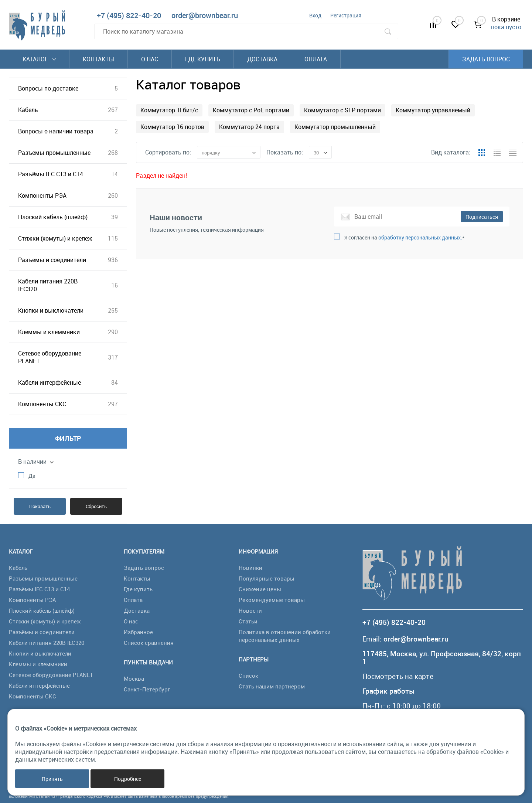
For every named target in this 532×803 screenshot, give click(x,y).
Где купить (203, 59)
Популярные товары (267, 578)
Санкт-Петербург (147, 689)
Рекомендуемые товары (272, 600)
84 (115, 382)
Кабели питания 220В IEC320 (48, 285)
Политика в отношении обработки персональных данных (285, 636)
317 (113, 357)
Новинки (250, 568)
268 (113, 153)
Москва (134, 678)
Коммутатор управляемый (433, 110)
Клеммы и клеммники (49, 332)
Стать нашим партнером (272, 686)
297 (113, 404)
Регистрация (346, 15)
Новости (250, 610)
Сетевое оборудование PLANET (50, 357)
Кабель (28, 110)
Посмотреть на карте (398, 676)
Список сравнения (149, 643)
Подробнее (128, 779)
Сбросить (96, 506)
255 (113, 310)
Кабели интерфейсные (50, 382)
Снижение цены (260, 589)
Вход (315, 15)
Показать (40, 506)
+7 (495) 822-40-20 (129, 15)
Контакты (98, 59)
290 (113, 332)
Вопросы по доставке (48, 88)
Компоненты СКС (42, 404)
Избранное (138, 632)
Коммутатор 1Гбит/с (169, 110)
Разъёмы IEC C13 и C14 (51, 174)
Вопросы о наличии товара (56, 131)
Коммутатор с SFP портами (342, 110)
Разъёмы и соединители (52, 260)
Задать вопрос (486, 59)
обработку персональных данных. (420, 237)
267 (113, 110)
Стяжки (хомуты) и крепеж (55, 238)
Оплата (316, 59)
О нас (150, 59)
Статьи (248, 621)
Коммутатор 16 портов (172, 127)
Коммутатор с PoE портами (251, 110)
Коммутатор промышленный (335, 127)
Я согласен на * (404, 237)
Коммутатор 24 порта (249, 127)
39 (115, 217)
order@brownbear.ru (205, 15)
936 (113, 260)
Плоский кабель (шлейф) (53, 217)
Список (248, 676)
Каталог (39, 59)
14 (115, 174)
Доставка (262, 59)
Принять (52, 779)
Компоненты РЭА (42, 195)
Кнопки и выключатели (51, 310)
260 (113, 195)
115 (113, 238)
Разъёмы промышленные (54, 153)
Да (32, 476)
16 (115, 285)
